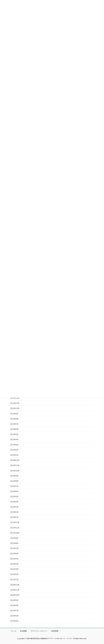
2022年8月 (14, 481)
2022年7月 (14, 486)
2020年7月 (14, 611)
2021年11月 (15, 528)
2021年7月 (14, 548)
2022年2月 (14, 512)
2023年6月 (14, 429)
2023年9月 (14, 414)
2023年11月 (15, 403)
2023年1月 (14, 455)
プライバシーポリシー (39, 631)
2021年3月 (14, 569)
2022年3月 (14, 507)
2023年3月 (14, 445)
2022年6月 (14, 491)
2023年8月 (14, 419)
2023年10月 (15, 408)
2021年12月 (15, 522)
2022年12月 (15, 460)
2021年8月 (14, 543)
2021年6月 (14, 553)
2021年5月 (14, 559)
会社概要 (23, 631)
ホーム (14, 631)
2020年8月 (14, 605)
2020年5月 (14, 621)
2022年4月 (14, 502)
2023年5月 (14, 434)
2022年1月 (14, 517)
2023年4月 (14, 439)
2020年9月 (14, 600)
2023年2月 (14, 450)
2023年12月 (15, 398)
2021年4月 (14, 564)
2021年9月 (14, 538)
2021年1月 (14, 579)
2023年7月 (14, 424)
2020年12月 (15, 585)
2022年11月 (15, 465)
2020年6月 (14, 616)
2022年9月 (14, 476)
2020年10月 (15, 595)
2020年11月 (15, 590)
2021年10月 (15, 533)
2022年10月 (15, 471)
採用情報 (55, 631)
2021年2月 (14, 574)
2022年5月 (14, 496)
